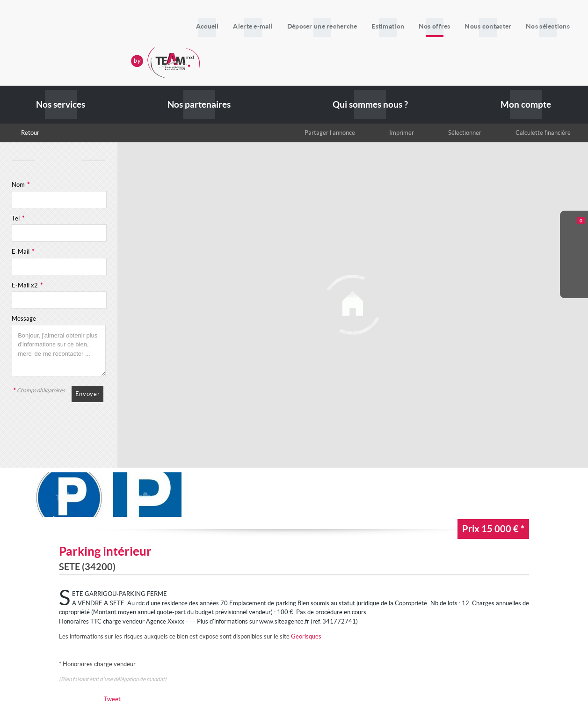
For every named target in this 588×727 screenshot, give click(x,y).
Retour (30, 133)
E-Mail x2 (27, 285)
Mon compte (526, 105)
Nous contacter (494, 26)
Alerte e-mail (273, 26)
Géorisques (306, 636)
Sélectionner (465, 133)
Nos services (61, 105)
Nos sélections (550, 26)
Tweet (112, 699)
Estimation (400, 26)
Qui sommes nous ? (370, 105)
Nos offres (443, 26)
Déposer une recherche (338, 26)
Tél (18, 218)
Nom (21, 185)
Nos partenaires (199, 105)
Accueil (231, 26)
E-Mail (23, 252)
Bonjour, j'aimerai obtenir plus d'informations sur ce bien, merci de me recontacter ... (59, 351)
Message (24, 319)
